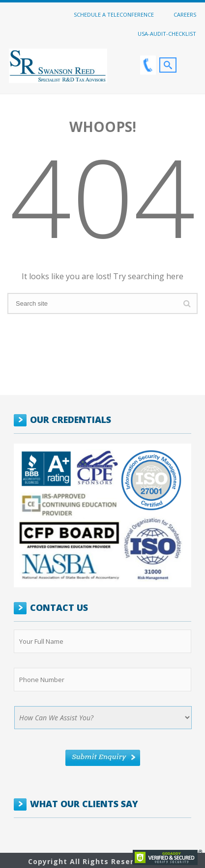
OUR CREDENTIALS (71, 420)
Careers (185, 14)
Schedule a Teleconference (114, 14)
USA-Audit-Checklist (167, 33)
